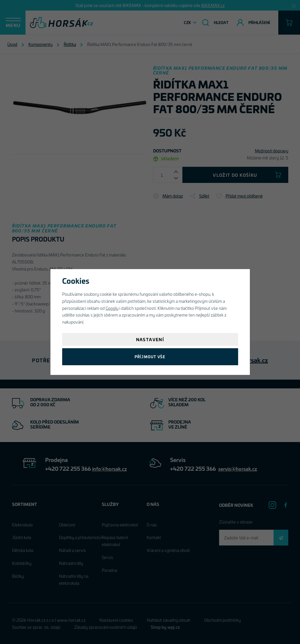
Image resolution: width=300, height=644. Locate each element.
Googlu (112, 308)
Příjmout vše (150, 357)
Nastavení (150, 339)
